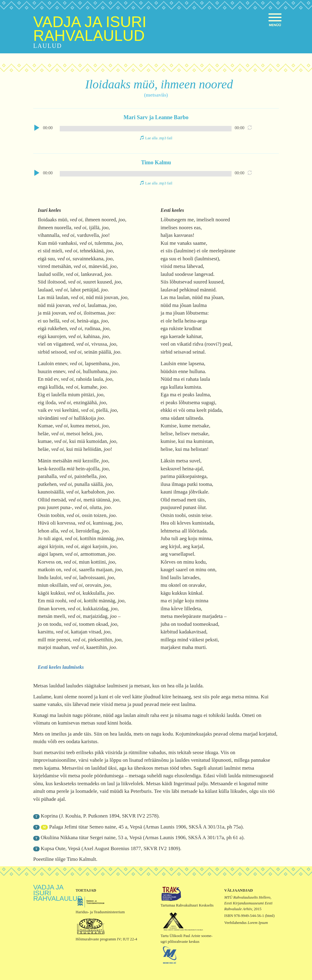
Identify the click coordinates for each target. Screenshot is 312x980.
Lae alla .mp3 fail (159, 138)
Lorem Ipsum (258, 923)
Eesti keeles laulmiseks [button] (61, 667)
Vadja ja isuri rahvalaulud (90, 29)
